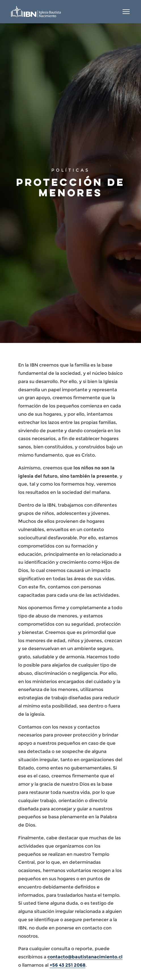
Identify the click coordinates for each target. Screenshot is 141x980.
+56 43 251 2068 (68, 965)
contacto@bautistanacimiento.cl (85, 957)
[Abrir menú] (126, 12)
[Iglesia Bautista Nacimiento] (36, 12)
